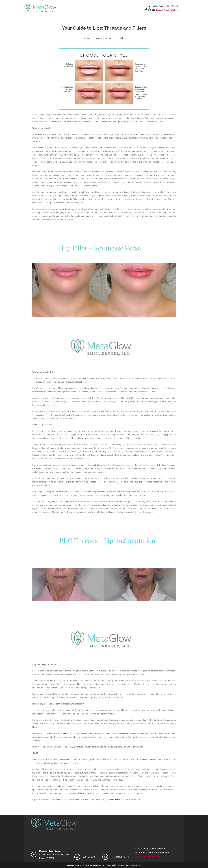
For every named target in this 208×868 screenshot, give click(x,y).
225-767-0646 (172, 6)
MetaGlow (116, 800)
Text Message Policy (133, 865)
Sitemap (121, 865)
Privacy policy (111, 865)
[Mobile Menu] (182, 8)
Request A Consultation (147, 856)
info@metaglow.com (120, 857)
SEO (88, 38)
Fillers (123, 38)
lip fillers (62, 733)
